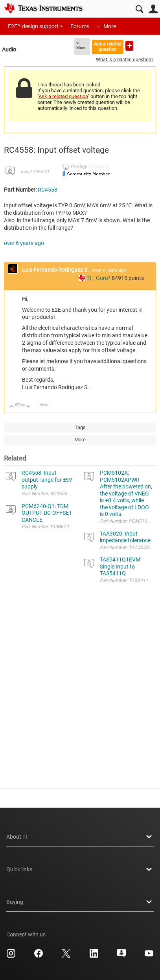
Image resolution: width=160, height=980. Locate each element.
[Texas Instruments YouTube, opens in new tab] (149, 956)
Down (29, 407)
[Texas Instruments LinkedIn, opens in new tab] (94, 956)
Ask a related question (108, 47)
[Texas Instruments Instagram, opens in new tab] (11, 956)
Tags (80, 427)
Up (12, 407)
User (153, 9)
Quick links (80, 869)
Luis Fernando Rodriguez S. (56, 270)
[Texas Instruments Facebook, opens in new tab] (39, 956)
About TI (80, 837)
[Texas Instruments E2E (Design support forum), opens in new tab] (121, 956)
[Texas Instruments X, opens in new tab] (66, 956)
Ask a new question (129, 46)
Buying (80, 902)
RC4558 (48, 190)
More (110, 26)
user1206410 (35, 172)
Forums (80, 26)
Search (139, 9)
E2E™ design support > (35, 26)
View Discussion (49, 405)
